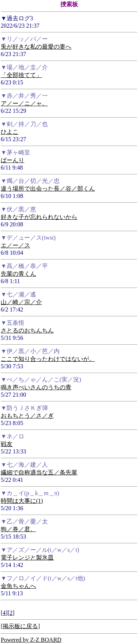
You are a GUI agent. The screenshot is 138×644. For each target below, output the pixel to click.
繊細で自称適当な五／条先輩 (39, 472)
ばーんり (13, 160)
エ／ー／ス (15, 245)
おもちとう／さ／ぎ (27, 416)
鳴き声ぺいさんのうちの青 (36, 387)
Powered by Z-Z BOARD (31, 640)
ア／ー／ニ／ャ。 (24, 103)
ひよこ (10, 132)
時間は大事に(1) (22, 501)
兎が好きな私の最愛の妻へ (36, 47)
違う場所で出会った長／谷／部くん (48, 189)
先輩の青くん (18, 274)
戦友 (7, 444)
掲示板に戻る (20, 626)
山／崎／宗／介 (21, 302)
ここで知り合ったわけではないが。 (48, 359)
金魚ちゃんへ (18, 586)
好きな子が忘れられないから (39, 217)
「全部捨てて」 (21, 75)
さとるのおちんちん (27, 330)
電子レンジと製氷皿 (27, 558)
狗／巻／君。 (18, 529)
